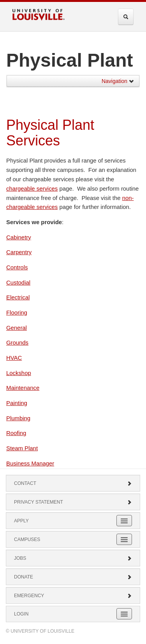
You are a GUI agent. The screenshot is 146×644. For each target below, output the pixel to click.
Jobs (73, 558)
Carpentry (19, 252)
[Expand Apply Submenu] (124, 521)
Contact (73, 483)
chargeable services (32, 189)
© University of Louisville (40, 631)
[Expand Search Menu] (126, 17)
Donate (73, 577)
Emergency (73, 596)
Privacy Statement (73, 502)
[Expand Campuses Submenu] (124, 539)
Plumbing (18, 418)
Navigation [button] (118, 81)
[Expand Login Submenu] (124, 614)
